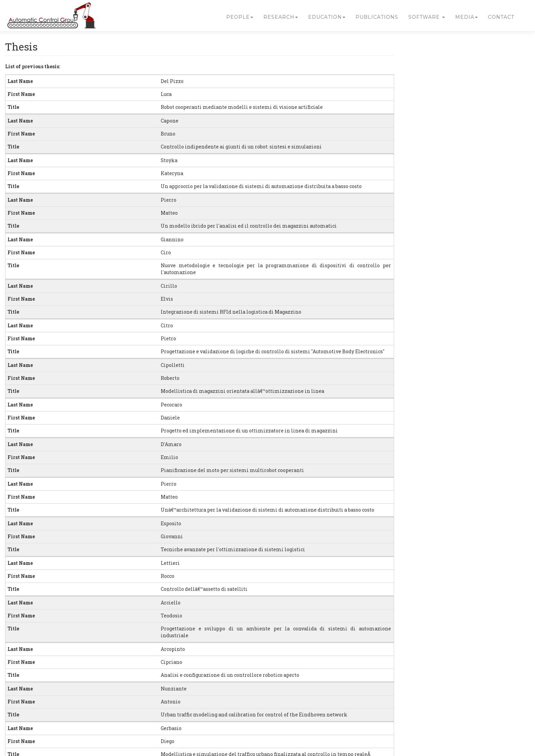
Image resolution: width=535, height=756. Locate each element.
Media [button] (466, 17)
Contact (501, 17)
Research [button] (281, 17)
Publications (377, 17)
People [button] (240, 17)
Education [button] (327, 17)
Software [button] (427, 17)
